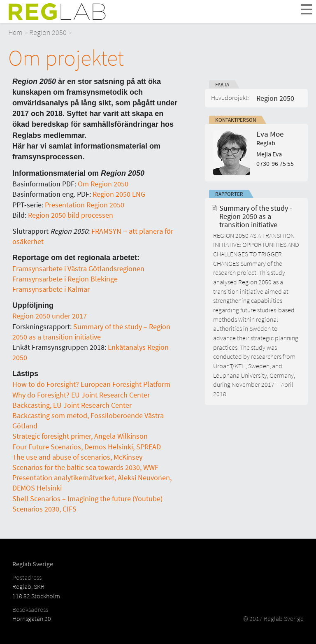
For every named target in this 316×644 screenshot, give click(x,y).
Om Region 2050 (103, 184)
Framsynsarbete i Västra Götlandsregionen (78, 269)
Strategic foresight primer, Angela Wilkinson (80, 436)
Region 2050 (48, 32)
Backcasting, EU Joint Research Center (72, 405)
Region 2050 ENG (119, 194)
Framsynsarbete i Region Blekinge (65, 279)
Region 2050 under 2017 (50, 316)
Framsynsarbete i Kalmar (51, 289)
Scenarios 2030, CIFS (44, 509)
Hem (15, 32)
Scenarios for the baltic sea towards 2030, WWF (85, 467)
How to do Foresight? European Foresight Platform (91, 384)
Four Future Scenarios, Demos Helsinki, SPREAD (87, 447)
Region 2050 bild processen (71, 215)
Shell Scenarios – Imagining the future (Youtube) (87, 499)
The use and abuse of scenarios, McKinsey (77, 457)
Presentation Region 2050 (84, 205)
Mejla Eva (269, 154)
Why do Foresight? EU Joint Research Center (81, 395)
